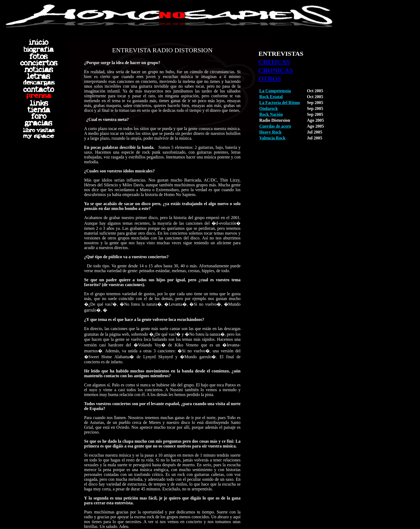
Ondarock (269, 108)
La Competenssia (275, 91)
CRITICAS (274, 62)
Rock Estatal (271, 97)
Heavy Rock (270, 132)
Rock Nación (271, 114)
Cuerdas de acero (275, 126)
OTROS (270, 79)
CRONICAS (276, 70)
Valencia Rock (272, 138)
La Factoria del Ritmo (280, 103)
